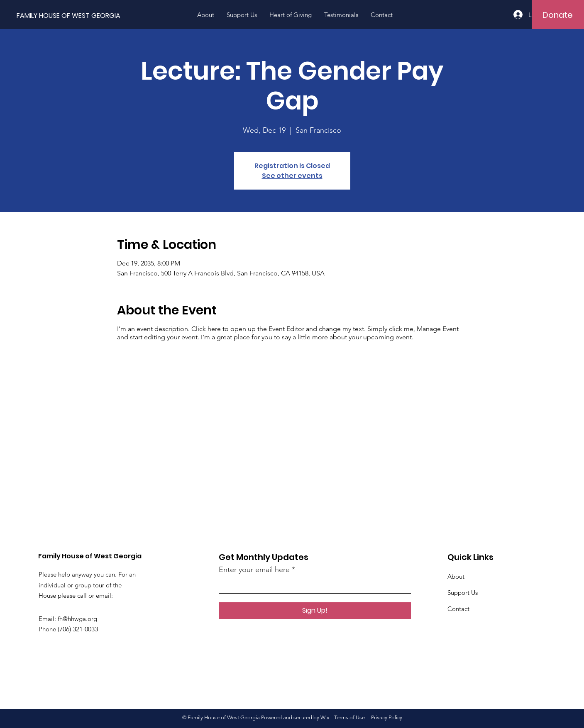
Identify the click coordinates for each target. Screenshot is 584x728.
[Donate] (558, 15)
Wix (325, 717)
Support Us (463, 593)
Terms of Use (349, 717)
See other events (292, 176)
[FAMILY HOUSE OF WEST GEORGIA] (86, 16)
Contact (458, 609)
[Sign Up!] (315, 611)
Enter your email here (254, 570)
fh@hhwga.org (77, 619)
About (456, 576)
